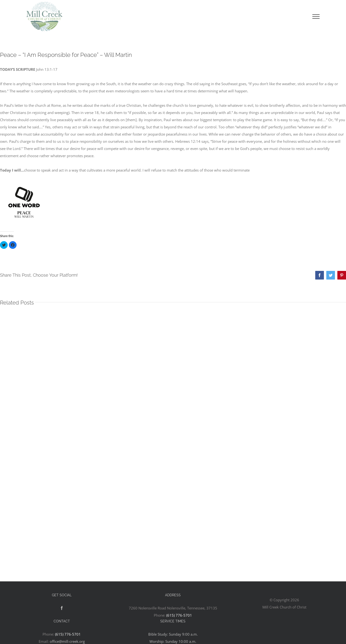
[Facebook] (62, 608)
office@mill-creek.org (67, 641)
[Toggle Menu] (316, 17)
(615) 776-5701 (179, 615)
